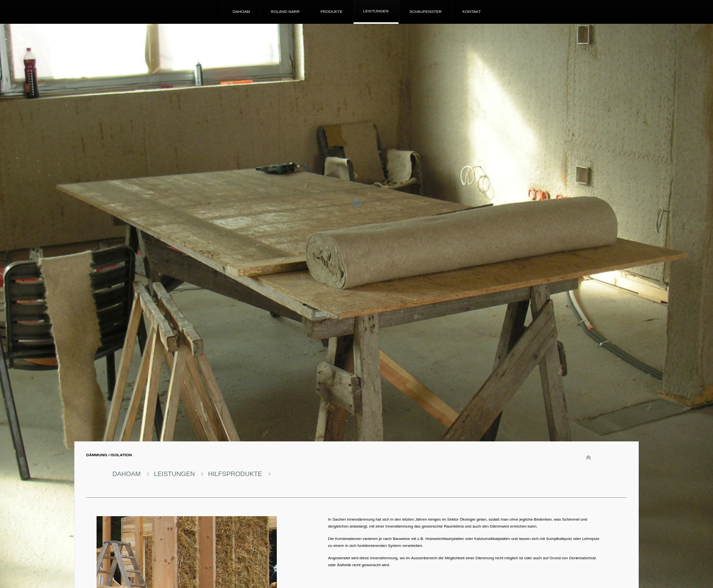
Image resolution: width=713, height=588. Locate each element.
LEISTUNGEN (376, 11)
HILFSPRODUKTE (239, 474)
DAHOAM (241, 12)
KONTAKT (472, 12)
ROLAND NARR (285, 12)
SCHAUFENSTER (426, 12)
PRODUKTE (331, 12)
